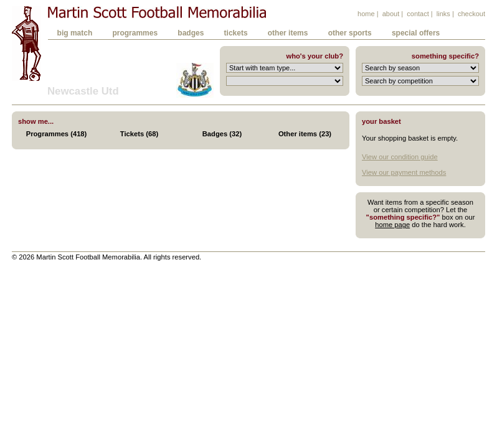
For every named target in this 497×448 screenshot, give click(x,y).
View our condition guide (400, 157)
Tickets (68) (139, 134)
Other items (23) (305, 134)
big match (75, 33)
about (391, 14)
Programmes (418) (57, 134)
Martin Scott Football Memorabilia (157, 12)
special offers (416, 33)
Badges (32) (222, 134)
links (443, 14)
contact (418, 14)
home (366, 14)
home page (392, 225)
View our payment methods (404, 172)
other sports (350, 33)
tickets (236, 33)
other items (288, 33)
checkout (471, 14)
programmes (135, 33)
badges (191, 33)
